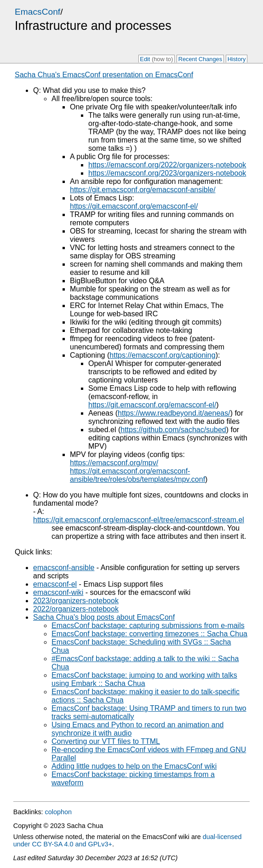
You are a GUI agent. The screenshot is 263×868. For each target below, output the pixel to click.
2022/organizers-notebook (76, 609)
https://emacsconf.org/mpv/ (114, 463)
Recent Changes (200, 59)
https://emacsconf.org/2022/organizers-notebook (167, 165)
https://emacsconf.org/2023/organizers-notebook (167, 173)
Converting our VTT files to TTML (106, 741)
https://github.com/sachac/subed (173, 430)
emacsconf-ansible (64, 568)
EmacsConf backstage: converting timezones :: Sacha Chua (149, 634)
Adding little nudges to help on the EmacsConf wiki (134, 766)
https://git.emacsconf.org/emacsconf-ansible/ (143, 190)
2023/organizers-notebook (76, 601)
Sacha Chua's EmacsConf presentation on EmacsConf (104, 75)
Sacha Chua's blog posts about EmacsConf (104, 617)
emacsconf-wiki (58, 592)
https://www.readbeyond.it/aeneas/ (174, 413)
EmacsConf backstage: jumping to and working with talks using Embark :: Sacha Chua (144, 679)
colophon (58, 812)
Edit (156, 59)
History (237, 59)
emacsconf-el (55, 584)
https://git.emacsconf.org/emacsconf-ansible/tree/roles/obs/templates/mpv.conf (137, 475)
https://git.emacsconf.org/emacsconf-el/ (134, 206)
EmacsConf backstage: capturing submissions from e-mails (148, 625)
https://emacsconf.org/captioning (162, 355)
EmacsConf (37, 12)
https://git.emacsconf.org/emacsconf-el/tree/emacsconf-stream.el (139, 520)
